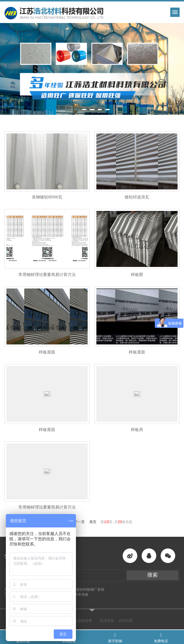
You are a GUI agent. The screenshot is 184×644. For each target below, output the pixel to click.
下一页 (79, 522)
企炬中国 (125, 621)
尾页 (93, 522)
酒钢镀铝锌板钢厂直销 (87, 590)
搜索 (152, 575)
